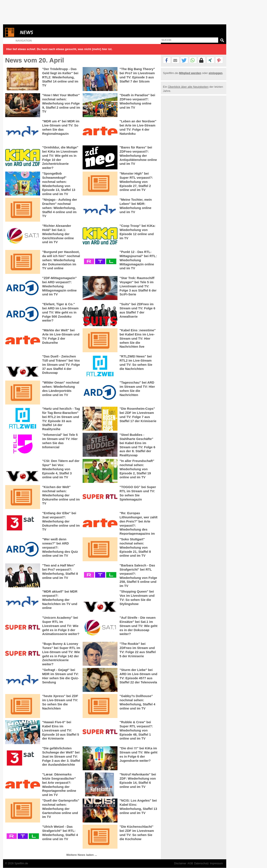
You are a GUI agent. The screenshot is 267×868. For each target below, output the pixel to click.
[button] (167, 60)
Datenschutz (202, 863)
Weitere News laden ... (82, 855)
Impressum (216, 863)
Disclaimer (180, 863)
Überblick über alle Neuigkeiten (188, 87)
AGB (190, 863)
